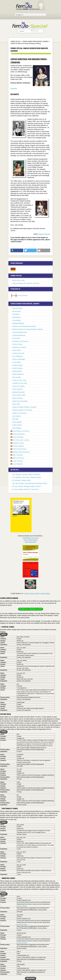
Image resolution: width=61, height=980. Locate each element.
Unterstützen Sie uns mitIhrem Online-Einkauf (31, 540)
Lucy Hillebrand (18, 356)
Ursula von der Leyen (19, 380)
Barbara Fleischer (44, 234)
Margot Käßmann (18, 374)
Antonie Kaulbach (18, 446)
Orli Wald (15, 419)
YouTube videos (5, 714)
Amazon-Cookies (22, 906)
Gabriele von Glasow (19, 347)
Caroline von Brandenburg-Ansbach (24, 326)
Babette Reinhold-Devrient (21, 452)
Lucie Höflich (17, 362)
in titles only (35, 32)
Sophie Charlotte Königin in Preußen (24, 407)
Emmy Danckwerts (19, 434)
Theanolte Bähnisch (19, 335)
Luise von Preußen (19, 386)
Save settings (30, 978)
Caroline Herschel (18, 353)
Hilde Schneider (18, 455)
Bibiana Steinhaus (18, 458)
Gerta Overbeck (18, 389)
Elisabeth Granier (18, 443)
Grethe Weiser (17, 425)
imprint (27, 593)
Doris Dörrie (16, 338)
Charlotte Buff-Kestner (20, 332)
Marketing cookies (8, 878)
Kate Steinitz (17, 416)
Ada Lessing (16, 377)
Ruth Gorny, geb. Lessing (21, 440)
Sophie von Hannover (20, 413)
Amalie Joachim (18, 365)
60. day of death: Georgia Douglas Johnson (27, 486)
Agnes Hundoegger (19, 359)
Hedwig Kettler (17, 371)
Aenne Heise (17, 350)
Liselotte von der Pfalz (20, 383)
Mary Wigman (17, 428)
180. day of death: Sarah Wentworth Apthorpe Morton (30, 483)
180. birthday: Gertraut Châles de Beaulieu (26, 474)
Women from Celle (19, 280)
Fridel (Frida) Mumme (20, 449)
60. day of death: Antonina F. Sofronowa (25, 489)
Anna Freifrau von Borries (21, 431)
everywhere (35, 30)
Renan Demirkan (18, 437)
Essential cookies (7, 627)
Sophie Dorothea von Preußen (22, 410)
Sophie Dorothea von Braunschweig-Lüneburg (28, 329)
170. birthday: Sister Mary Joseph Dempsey (27, 477)
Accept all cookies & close (30, 609)
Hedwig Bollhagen (18, 323)
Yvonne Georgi (17, 344)
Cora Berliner (17, 320)
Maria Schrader (17, 398)
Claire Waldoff (17, 422)
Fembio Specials (15, 41)
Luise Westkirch (18, 464)
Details (4, 634)
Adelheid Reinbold (18, 392)
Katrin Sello (16, 404)
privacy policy (34, 593)
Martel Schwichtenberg (20, 401)
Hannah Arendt (17, 308)
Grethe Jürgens (18, 368)
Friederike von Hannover (20, 341)
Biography (14, 88)
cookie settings (45, 593)
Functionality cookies (9, 809)
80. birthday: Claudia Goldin (22, 480)
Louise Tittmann (18, 461)
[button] (17, 250)
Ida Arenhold (17, 311)
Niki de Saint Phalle (19, 395)
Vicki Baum (16, 314)
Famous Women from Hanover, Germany (35, 41)
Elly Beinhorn (17, 317)
